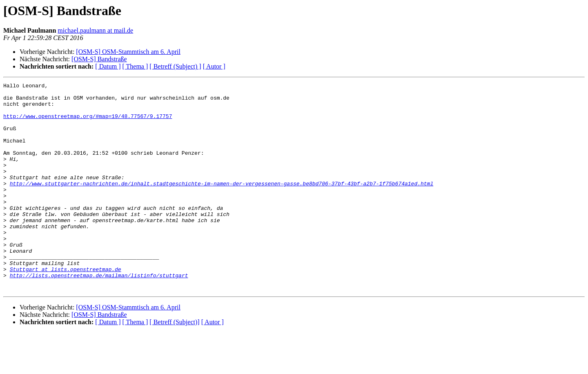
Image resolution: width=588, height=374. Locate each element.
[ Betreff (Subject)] (174, 364)
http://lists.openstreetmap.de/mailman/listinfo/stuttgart (99, 314)
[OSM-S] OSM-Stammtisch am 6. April (128, 52)
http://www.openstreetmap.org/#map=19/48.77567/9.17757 (88, 123)
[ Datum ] (108, 66)
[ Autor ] (214, 66)
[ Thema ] (135, 66)
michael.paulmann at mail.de (95, 30)
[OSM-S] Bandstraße (99, 59)
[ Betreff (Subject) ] (175, 66)
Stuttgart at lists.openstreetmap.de (66, 307)
